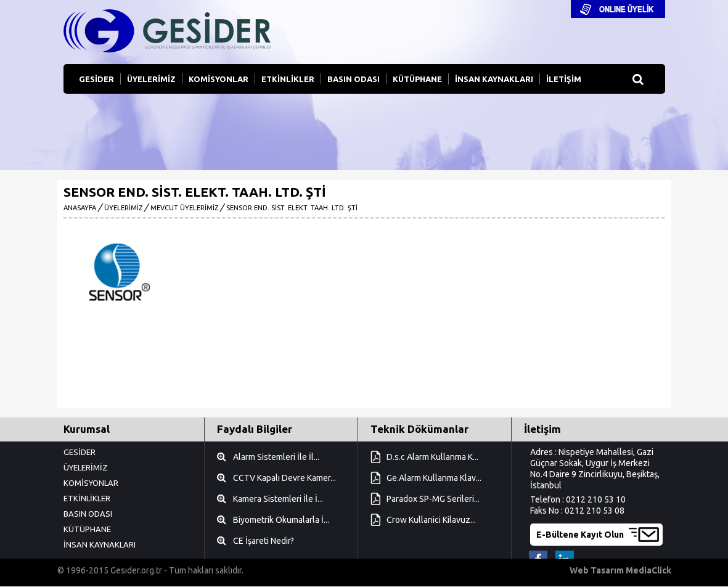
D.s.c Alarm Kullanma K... (432, 457)
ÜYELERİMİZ (151, 79)
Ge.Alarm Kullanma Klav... (434, 478)
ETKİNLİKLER (288, 79)
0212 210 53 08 (595, 511)
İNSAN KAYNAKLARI (494, 79)
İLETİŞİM (564, 79)
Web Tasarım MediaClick (620, 570)
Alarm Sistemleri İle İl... (276, 457)
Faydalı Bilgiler (255, 429)
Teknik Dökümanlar (419, 429)
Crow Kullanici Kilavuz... (431, 520)
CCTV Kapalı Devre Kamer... (284, 478)
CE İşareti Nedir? (264, 541)
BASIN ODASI (354, 79)
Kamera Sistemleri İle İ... (278, 499)
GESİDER (96, 79)
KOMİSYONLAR (219, 79)
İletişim (542, 429)
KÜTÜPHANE (417, 79)
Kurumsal (87, 429)
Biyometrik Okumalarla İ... (281, 520)
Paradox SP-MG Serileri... (433, 499)
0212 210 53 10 (596, 499)
